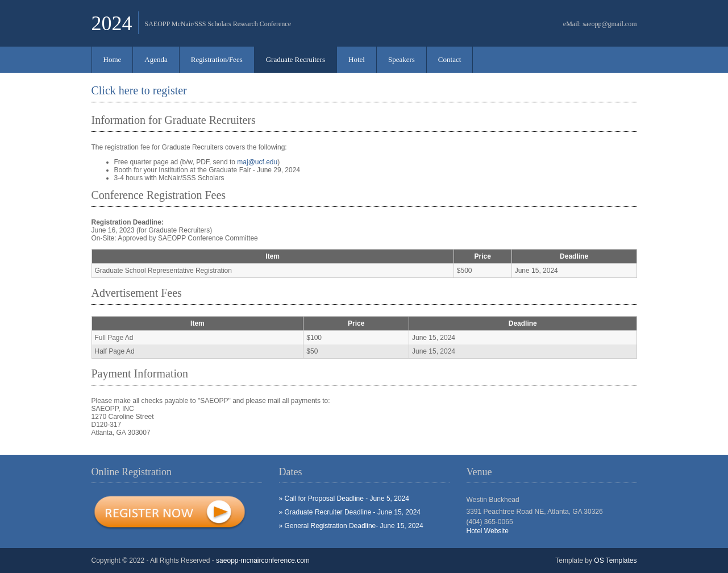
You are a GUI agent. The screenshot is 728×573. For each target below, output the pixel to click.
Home (113, 59)
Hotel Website (488, 531)
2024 (112, 23)
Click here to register (139, 90)
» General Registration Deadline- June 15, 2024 (351, 526)
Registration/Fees (217, 59)
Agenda (156, 59)
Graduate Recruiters (296, 59)
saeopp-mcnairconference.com (263, 560)
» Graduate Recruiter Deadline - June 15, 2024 (350, 512)
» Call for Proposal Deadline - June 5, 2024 (344, 499)
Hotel (357, 59)
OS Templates (615, 560)
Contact (450, 59)
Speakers (402, 59)
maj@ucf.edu (257, 162)
